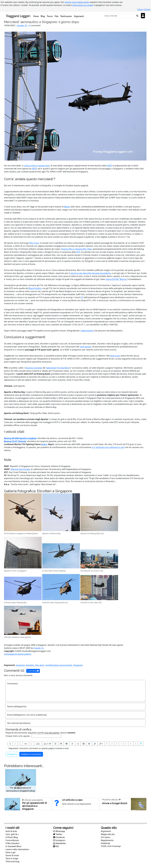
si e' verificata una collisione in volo (108, 447)
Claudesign (116, 846)
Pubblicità (106, 843)
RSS (56, 846)
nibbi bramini (87, 331)
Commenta (33, 671)
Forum (50, 16)
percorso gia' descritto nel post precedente (91, 273)
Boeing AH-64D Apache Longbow (20, 438)
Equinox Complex (34, 368)
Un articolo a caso (72, 800)
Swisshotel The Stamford (58, 368)
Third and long (12, 861)
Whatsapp (59, 831)
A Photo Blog (12, 837)
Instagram (59, 840)
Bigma (67, 207)
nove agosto (85, 347)
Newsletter (60, 843)
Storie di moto (12, 855)
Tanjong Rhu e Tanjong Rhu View (76, 249)
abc (26, 744)
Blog (43, 16)
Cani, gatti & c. (12, 834)
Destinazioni (66, 16)
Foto (57, 16)
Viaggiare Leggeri (18, 16)
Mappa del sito (108, 834)
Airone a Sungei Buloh (115, 803)
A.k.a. (7, 484)
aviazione (20, 665)
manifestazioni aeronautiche (59, 665)
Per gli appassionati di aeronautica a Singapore (34, 806)
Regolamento (107, 840)
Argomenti (79, 16)
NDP (34, 169)
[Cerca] (119, 16)
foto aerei (40, 665)
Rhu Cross (34, 243)
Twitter (58, 834)
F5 (82, 297)
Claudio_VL (22, 25)
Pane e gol (10, 852)
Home (36, 16)
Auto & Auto (11, 831)
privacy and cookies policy (77, 2)
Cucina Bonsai (12, 840)
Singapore (78, 665)
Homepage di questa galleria (18, 654)
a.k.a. (45, 444)
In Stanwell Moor (14, 846)
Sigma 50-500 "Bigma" (116, 279)
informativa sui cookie (83, 5)
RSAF (109, 166)
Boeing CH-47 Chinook (15, 441)
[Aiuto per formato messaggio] (141, 744)
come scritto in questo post (37, 166)
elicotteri (30, 665)
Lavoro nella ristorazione (17, 849)
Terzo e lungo (12, 858)
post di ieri (115, 356)
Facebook (59, 837)
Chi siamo (106, 837)
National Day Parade (20, 469)
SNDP (7, 469)
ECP (78, 252)
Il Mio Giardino (12, 843)
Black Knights (35, 288)
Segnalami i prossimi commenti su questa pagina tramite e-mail (39, 748)
